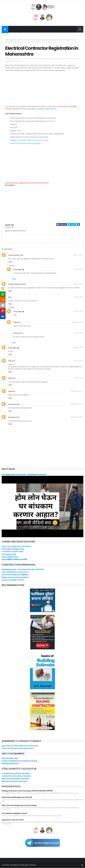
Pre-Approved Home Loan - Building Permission (24, 474)
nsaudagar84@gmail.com (46, 109)
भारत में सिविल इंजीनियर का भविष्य (14, 560)
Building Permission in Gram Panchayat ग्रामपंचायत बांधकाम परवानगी (27, 791)
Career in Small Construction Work (16, 546)
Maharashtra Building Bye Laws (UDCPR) (17, 797)
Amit (10, 297)
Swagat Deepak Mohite (17, 284)
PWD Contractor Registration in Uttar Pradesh (19, 805)
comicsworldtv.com (16, 255)
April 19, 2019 (78, 297)
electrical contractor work (50, 40)
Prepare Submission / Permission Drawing (19, 761)
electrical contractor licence (32, 40)
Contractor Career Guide (12, 552)
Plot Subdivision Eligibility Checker (14, 813)
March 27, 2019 (78, 255)
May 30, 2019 (78, 361)
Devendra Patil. (14, 404)
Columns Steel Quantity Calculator (16, 776)
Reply (10, 262)
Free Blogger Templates (28, 865)
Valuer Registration (10, 557)
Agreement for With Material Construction (20, 746)
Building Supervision (10, 764)
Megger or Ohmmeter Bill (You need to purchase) (29, 140)
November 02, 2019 (76, 404)
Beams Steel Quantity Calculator (16, 779)
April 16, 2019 (78, 269)
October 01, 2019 (77, 322)
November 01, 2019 (76, 391)
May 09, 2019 (78, 311)
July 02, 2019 (78, 378)
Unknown (17, 322)
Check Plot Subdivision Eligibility (15, 575)
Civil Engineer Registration (13, 549)
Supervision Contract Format (13, 820)
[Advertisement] (42, 89)
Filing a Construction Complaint (15, 577)
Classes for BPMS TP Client (13, 580)
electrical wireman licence (13, 42)
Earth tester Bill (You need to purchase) (26, 143)
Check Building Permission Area (15, 572)
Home (7, 40)
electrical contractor (16, 40)
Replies (12, 266)
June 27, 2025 (78, 333)
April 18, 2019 (78, 284)
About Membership (10, 758)
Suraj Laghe (18, 269)
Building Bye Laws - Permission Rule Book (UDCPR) (23, 569)
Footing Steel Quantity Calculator (16, 773)
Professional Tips (9, 554)
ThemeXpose (14, 865)
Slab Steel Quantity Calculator (15, 781)
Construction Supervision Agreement (18, 748)
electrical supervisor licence (68, 40)
